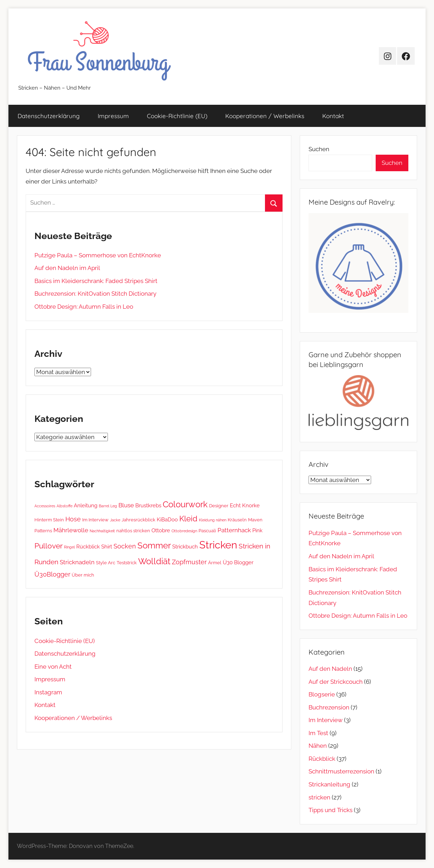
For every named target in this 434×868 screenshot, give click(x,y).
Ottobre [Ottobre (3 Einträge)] (161, 531)
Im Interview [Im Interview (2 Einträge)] (95, 520)
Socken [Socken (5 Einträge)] (125, 546)
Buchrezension (329, 707)
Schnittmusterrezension (341, 771)
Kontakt (333, 116)
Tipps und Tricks (331, 810)
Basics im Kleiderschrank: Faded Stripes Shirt (96, 281)
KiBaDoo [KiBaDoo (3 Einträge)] (167, 520)
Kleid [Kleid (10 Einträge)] (188, 519)
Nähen (318, 746)
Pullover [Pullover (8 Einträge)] (48, 546)
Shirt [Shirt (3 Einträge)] (107, 547)
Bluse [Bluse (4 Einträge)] (126, 505)
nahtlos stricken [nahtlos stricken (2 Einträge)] (133, 531)
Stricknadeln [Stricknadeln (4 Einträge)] (77, 562)
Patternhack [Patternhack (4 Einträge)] (234, 530)
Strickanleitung (329, 784)
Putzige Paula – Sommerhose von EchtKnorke (98, 255)
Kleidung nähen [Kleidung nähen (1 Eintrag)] (213, 520)
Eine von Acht (53, 667)
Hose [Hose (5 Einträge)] (73, 519)
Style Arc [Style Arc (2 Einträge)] (106, 562)
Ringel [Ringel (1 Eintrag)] (69, 547)
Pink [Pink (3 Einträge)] (257, 531)
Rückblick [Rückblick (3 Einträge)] (88, 547)
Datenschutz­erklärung (49, 116)
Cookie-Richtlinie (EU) (177, 116)
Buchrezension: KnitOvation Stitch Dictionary (95, 294)
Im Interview (326, 720)
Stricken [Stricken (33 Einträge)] (218, 545)
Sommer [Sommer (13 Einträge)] (154, 546)
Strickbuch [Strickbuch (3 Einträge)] (185, 547)
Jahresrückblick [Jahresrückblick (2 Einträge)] (138, 520)
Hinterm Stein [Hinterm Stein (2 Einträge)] (49, 520)
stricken (319, 797)
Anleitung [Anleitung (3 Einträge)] (86, 506)
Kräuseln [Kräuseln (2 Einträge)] (237, 520)
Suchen (319, 149)
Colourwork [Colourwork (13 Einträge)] (185, 504)
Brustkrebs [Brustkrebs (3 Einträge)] (148, 506)
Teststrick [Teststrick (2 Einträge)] (127, 562)
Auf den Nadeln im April (67, 268)
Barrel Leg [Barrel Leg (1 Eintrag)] (108, 506)
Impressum (113, 116)
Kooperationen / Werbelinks (265, 116)
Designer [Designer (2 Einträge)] (219, 506)
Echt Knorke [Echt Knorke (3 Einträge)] (245, 506)
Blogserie (322, 694)
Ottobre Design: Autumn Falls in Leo (84, 307)
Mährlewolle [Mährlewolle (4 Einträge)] (71, 530)
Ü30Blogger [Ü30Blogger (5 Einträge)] (52, 574)
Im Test (318, 733)
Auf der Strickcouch (336, 682)
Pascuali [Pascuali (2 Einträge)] (207, 531)
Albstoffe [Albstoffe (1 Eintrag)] (64, 506)
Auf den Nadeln (330, 669)
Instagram (48, 692)
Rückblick (322, 759)
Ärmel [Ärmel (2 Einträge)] (215, 562)
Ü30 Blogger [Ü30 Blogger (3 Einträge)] (238, 562)
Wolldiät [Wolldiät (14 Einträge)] (154, 561)
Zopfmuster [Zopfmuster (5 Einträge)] (189, 562)
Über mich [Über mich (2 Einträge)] (83, 575)
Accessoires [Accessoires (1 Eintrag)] (45, 506)
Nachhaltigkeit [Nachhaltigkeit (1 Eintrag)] (102, 531)
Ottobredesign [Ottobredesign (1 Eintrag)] (184, 531)
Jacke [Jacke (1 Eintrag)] (115, 520)
